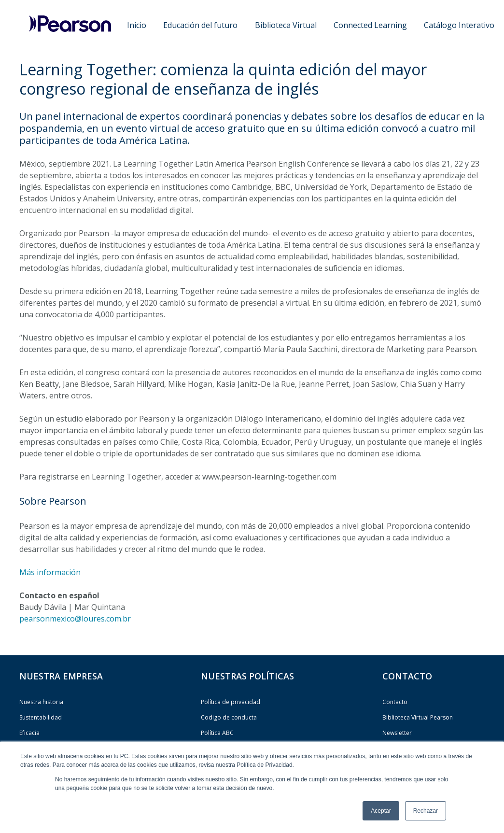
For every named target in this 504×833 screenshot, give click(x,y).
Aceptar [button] (381, 811)
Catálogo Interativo (459, 25)
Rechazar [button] (426, 811)
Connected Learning (370, 25)
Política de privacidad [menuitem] (231, 702)
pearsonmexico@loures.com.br (75, 619)
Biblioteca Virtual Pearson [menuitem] (418, 717)
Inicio (137, 25)
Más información (50, 572)
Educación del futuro (200, 25)
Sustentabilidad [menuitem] (41, 717)
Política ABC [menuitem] (217, 733)
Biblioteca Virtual (286, 25)
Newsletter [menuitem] (397, 733)
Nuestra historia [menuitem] (41, 702)
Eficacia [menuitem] (29, 733)
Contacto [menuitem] (395, 702)
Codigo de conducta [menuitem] (229, 717)
